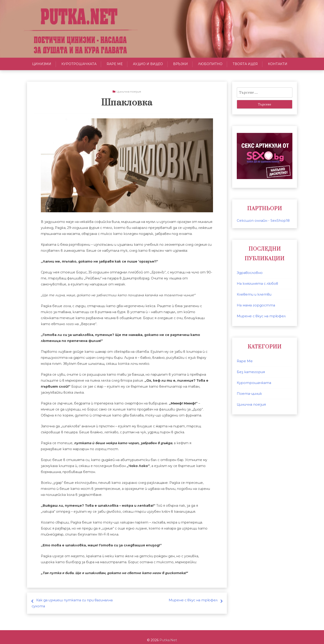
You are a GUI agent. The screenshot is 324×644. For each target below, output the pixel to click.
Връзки (180, 64)
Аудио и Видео (148, 64)
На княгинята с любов (256, 284)
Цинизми (42, 64)
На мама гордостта (255, 305)
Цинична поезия (129, 91)
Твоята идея (245, 64)
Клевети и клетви (253, 294)
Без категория (250, 372)
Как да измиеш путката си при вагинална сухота (80, 600)
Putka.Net (168, 634)
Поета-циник (249, 394)
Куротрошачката (79, 64)
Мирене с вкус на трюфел (195, 600)
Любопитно (210, 64)
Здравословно (249, 273)
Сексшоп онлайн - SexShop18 (262, 221)
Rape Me (115, 64)
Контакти (278, 64)
